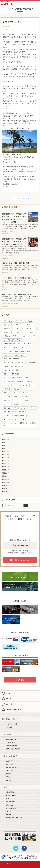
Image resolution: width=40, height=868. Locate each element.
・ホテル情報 (8, 727)
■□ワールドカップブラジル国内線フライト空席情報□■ (20, 424)
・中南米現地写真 (9, 792)
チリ (15, 400)
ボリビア (15, 385)
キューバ (17, 393)
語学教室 (14, 347)
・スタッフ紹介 (9, 764)
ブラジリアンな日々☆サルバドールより (16, 378)
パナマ (16, 397)
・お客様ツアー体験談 (11, 746)
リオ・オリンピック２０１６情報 (14, 412)
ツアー (16, 329)
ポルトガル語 (8, 351)
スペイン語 (24, 347)
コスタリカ (7, 400)
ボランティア (17, 332)
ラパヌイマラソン (9, 94)
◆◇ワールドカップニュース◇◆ (14, 419)
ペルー (33, 385)
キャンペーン (8, 355)
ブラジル (6, 385)
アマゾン (24, 385)
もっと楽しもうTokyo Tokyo (12, 340)
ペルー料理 (27, 344)
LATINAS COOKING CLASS (12, 344)
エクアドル (26, 393)
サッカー (24, 408)
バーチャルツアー (27, 325)
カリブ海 (24, 397)
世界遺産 (29, 381)
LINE (25, 3)
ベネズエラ (7, 397)
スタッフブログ (20, 355)
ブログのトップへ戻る (20, 198)
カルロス (15, 325)
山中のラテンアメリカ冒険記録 (13, 366)
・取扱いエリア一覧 (10, 739)
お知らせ (6, 325)
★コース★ (6, 118)
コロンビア (7, 393)
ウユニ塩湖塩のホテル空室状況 (13, 381)
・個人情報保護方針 (10, 808)
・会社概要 (7, 774)
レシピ (6, 347)
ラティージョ (8, 321)
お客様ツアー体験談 (10, 336)
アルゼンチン (18, 389)
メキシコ (28, 389)
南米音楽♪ (17, 404)
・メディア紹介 (9, 771)
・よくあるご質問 (9, 742)
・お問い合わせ (9, 805)
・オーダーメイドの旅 (11, 724)
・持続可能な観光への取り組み (13, 818)
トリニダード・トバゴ (28, 329)
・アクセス (7, 777)
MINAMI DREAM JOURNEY (12, 359)
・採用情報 (7, 780)
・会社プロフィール (10, 761)
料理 (34, 336)
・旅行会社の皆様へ (10, 795)
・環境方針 (7, 815)
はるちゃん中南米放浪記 (11, 374)
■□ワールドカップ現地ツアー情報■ (14, 416)
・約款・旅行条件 (9, 802)
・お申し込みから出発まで (12, 749)
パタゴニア (7, 389)
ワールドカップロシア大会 (24, 321)
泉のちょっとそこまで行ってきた (14, 363)
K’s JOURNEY (32, 363)
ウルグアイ (7, 404)
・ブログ (7, 799)
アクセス (20, 680)
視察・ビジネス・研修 (10, 408)
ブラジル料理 (28, 332)
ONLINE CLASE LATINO (23, 351)
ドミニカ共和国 (25, 400)
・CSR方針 (8, 811)
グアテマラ (7, 329)
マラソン (6, 29)
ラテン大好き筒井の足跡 (11, 370)
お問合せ (31, 3)
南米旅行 (6, 332)
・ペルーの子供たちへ (11, 767)
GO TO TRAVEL (24, 336)
